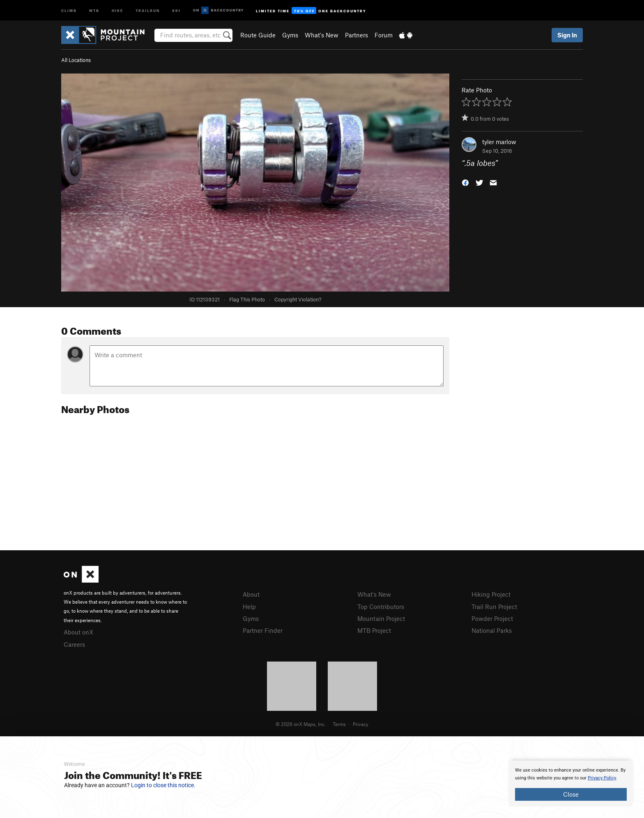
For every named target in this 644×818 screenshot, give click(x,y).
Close (571, 794)
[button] (465, 182)
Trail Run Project (494, 607)
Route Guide (258, 35)
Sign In (567, 35)
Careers (74, 644)
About (251, 594)
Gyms (290, 35)
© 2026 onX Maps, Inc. (301, 724)
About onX (78, 632)
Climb (69, 10)
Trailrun (148, 10)
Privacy (361, 724)
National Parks (492, 630)
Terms (339, 724)
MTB (94, 10)
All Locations (76, 60)
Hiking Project (491, 594)
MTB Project (374, 630)
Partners (356, 35)
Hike (117, 10)
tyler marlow (499, 142)
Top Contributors (381, 607)
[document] (571, 784)
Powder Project (492, 618)
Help (249, 607)
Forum (384, 35)
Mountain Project (381, 618)
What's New (322, 35)
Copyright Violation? (298, 299)
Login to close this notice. (163, 785)
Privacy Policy (602, 778)
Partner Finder (263, 630)
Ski (176, 10)
